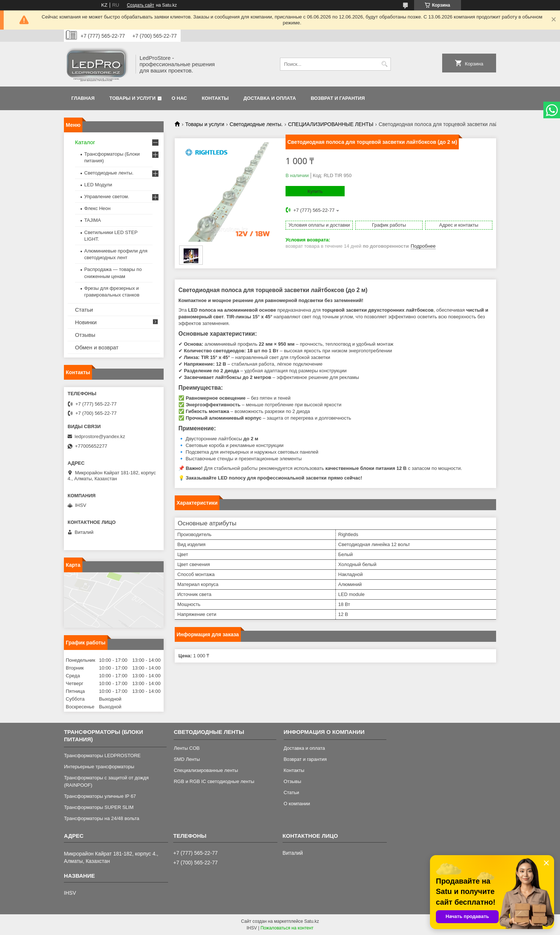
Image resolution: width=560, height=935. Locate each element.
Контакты (215, 98)
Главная (83, 98)
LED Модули (98, 185)
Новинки (86, 322)
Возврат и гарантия (338, 98)
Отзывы (85, 335)
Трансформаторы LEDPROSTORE (102, 756)
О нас (180, 98)
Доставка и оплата (270, 98)
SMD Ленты (187, 759)
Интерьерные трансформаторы (99, 767)
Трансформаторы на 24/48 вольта (102, 818)
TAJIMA (93, 220)
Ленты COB (187, 748)
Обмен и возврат (97, 347)
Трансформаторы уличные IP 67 (100, 796)
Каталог (85, 142)
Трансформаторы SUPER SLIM (99, 807)
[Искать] (384, 64)
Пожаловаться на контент (287, 928)
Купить (315, 191)
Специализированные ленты (206, 770)
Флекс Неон (97, 208)
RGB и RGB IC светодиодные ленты (214, 781)
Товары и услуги (132, 98)
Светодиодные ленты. (256, 124)
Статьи (84, 310)
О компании (297, 804)
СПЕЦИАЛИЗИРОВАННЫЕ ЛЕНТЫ (331, 124)
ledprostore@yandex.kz (100, 436)
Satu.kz (311, 921)
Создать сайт (140, 5)
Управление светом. (107, 197)
